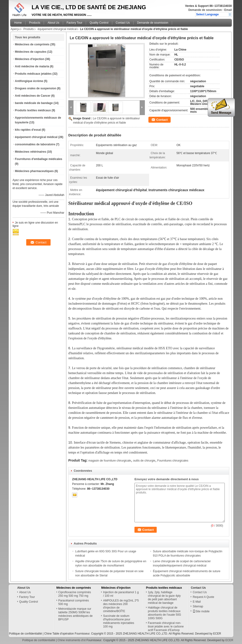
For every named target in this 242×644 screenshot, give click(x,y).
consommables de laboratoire (35, 144)
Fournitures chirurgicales (173, 461)
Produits (29, 29)
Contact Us (123, 23)
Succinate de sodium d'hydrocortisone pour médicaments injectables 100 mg (119, 621)
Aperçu (15, 29)
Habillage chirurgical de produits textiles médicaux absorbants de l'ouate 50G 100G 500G (164, 613)
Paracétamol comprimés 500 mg (74, 602)
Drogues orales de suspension (36, 88)
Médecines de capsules (31, 52)
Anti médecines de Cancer (33, 96)
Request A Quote (203, 597)
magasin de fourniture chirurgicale (110, 461)
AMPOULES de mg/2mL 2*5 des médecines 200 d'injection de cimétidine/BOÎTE (121, 606)
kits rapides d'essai (28, 130)
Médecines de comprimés (32, 44)
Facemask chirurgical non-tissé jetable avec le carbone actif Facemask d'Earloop (166, 627)
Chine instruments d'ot (71, 640)
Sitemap (198, 606)
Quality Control (99, 23)
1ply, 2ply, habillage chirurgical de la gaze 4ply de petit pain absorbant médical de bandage (164, 598)
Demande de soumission (205, 10)
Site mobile (201, 611)
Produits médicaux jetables (33, 74)
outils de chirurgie (144, 461)
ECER (217, 634)
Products (35, 23)
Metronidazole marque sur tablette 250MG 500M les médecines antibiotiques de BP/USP (76, 614)
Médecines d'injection (30, 59)
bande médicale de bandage (34, 103)
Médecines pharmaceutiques (34, 171)
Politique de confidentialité (25, 634)
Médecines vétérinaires (30, 152)
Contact (162, 120)
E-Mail (197, 602)
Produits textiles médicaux (33, 110)
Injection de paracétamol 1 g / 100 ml (121, 594)
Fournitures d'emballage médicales (39, 159)
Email (228, 10)
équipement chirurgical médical (57, 29)
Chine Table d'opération (59, 634)
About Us (53, 23)
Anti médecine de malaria (32, 66)
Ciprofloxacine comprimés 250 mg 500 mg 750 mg (75, 594)
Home (18, 23)
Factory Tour (74, 23)
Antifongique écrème (29, 81)
